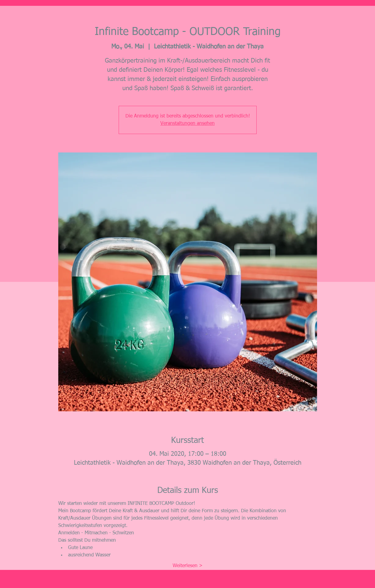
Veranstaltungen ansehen (187, 124)
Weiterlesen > (188, 566)
